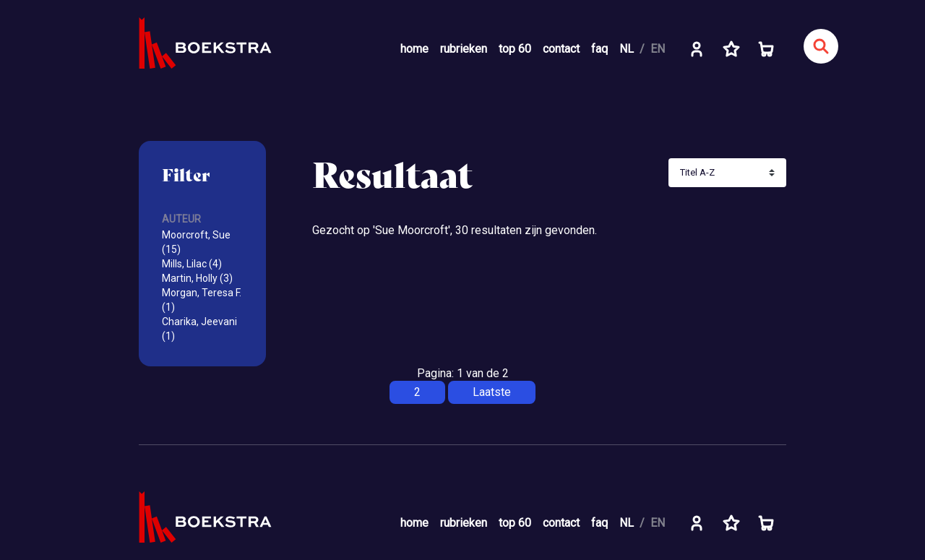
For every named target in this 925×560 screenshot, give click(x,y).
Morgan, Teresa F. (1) (202, 300)
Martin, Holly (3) (197, 278)
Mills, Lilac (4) (192, 264)
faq (599, 49)
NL (627, 49)
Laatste (492, 392)
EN (658, 49)
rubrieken (464, 49)
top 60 (515, 49)
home (414, 49)
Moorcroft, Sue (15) (196, 242)
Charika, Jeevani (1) (199, 329)
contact (561, 49)
